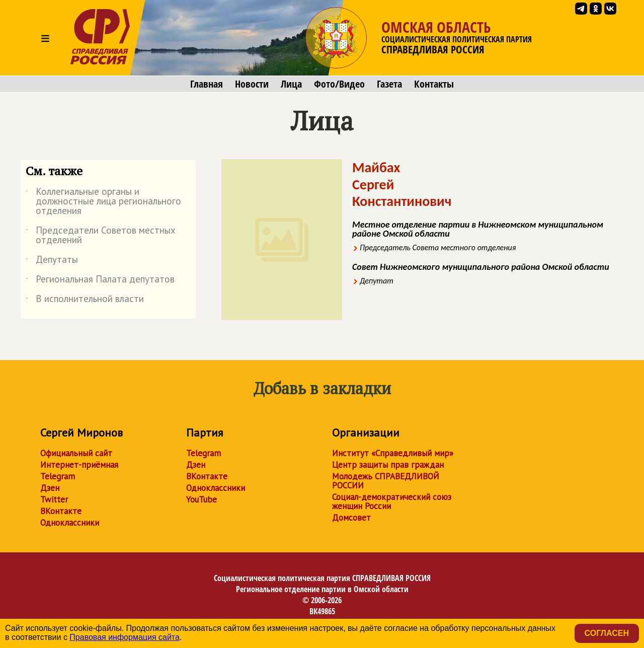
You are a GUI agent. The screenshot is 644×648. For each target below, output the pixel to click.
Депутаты (52, 261)
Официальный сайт (76, 453)
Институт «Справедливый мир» (393, 453)
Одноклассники (70, 523)
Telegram (58, 476)
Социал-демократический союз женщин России (392, 501)
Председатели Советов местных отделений (101, 236)
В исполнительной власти (85, 301)
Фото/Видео (339, 84)
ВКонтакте (61, 511)
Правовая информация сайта (125, 637)
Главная (207, 84)
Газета (389, 84)
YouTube (202, 499)
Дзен (50, 488)
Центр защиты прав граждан (388, 465)
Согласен (607, 633)
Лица (291, 84)
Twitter (54, 499)
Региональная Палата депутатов (100, 281)
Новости (252, 84)
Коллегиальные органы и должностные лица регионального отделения (103, 202)
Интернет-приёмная (79, 465)
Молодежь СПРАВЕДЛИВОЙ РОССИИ (386, 481)
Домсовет (351, 518)
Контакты (434, 84)
